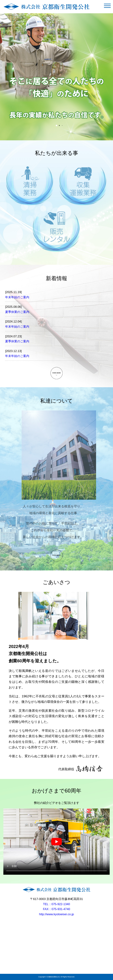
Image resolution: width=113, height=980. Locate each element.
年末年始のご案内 (17, 297)
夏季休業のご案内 (17, 312)
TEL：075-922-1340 (56, 904)
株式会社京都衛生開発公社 (46, 7)
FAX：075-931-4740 (56, 909)
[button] (56, 125)
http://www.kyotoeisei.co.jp (57, 914)
